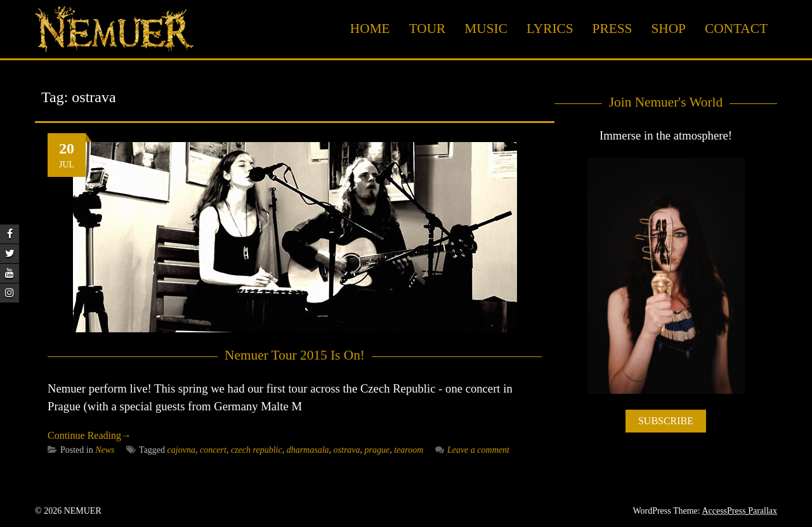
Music (486, 29)
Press (612, 29)
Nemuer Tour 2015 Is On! (295, 355)
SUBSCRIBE (666, 421)
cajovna (181, 450)
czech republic (257, 450)
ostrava (347, 450)
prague (377, 450)
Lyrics (550, 29)
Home (370, 29)
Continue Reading (89, 435)
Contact (736, 29)
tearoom (409, 450)
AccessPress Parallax (739, 511)
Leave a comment (472, 450)
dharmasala (308, 450)
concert (213, 450)
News (105, 450)
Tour (428, 29)
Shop (668, 29)
